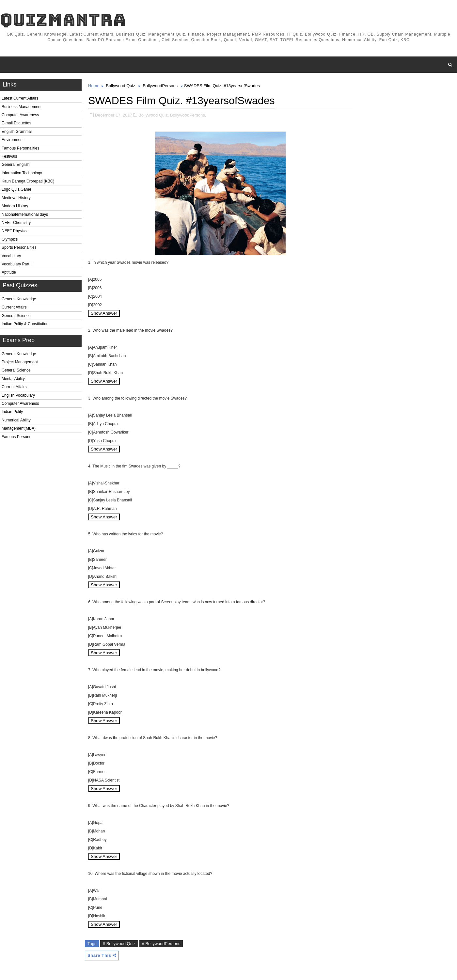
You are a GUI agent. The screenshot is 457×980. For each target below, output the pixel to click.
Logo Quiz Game (16, 189)
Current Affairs (14, 307)
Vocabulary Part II (17, 264)
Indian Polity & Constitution (25, 324)
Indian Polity (12, 412)
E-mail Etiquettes (16, 123)
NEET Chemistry (16, 223)
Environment (13, 140)
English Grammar (17, 132)
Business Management (22, 107)
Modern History (15, 206)
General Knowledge (19, 299)
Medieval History (16, 198)
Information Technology (22, 173)
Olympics (10, 239)
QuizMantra (63, 20)
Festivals (9, 156)
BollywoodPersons (160, 86)
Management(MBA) (19, 428)
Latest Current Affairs (20, 98)
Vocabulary (11, 256)
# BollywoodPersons (161, 944)
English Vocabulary (18, 395)
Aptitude (9, 272)
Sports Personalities (19, 247)
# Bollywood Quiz (119, 944)
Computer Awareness (20, 115)
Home (94, 86)
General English (16, 165)
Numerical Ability (16, 420)
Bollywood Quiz (120, 86)
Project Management (20, 362)
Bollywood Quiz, (154, 115)
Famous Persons (16, 437)
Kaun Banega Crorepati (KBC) (28, 181)
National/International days (25, 214)
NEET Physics (14, 231)
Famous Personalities (20, 148)
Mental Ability (13, 379)
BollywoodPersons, (188, 115)
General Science (16, 316)
